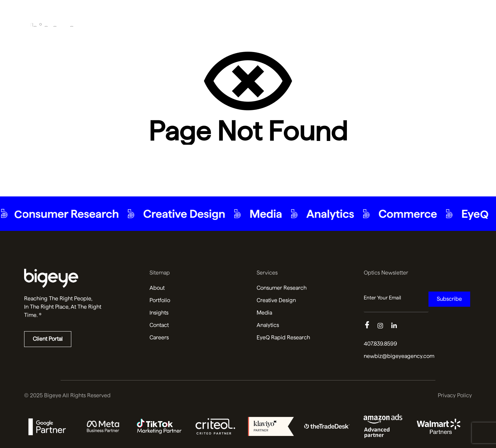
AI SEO (395, 13)
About (299, 13)
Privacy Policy (455, 395)
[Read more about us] (78, 278)
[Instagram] (384, 326)
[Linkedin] (398, 326)
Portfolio (329, 13)
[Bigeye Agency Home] (53, 13)
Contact (458, 13)
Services (363, 13)
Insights (426, 13)
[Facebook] (371, 326)
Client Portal (48, 339)
